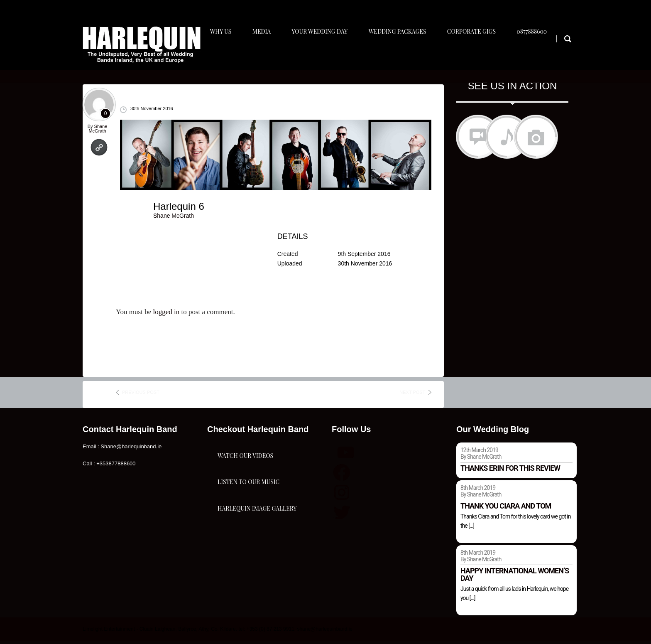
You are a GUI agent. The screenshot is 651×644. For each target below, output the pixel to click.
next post (412, 396)
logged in (166, 316)
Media (265, 53)
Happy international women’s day (515, 578)
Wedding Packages (404, 53)
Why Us (223, 53)
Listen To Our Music (248, 508)
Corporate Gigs (479, 53)
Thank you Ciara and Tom (506, 510)
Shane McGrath (98, 132)
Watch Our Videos (245, 467)
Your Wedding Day (324, 53)
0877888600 (541, 53)
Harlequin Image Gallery (257, 550)
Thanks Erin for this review (510, 472)
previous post (141, 396)
